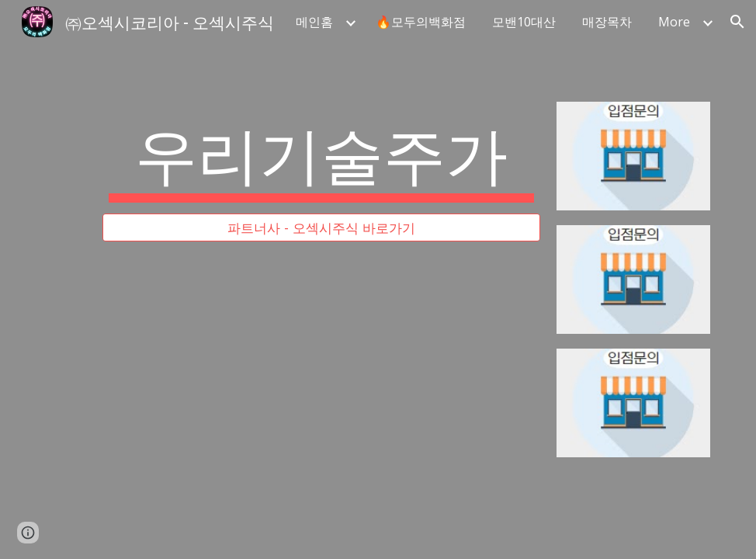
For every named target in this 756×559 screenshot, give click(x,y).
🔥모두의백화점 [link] (421, 22)
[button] (737, 22)
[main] (321, 158)
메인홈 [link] (314, 22)
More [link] (674, 22)
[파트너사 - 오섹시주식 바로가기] (321, 228)
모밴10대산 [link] (524, 22)
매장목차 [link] (607, 22)
